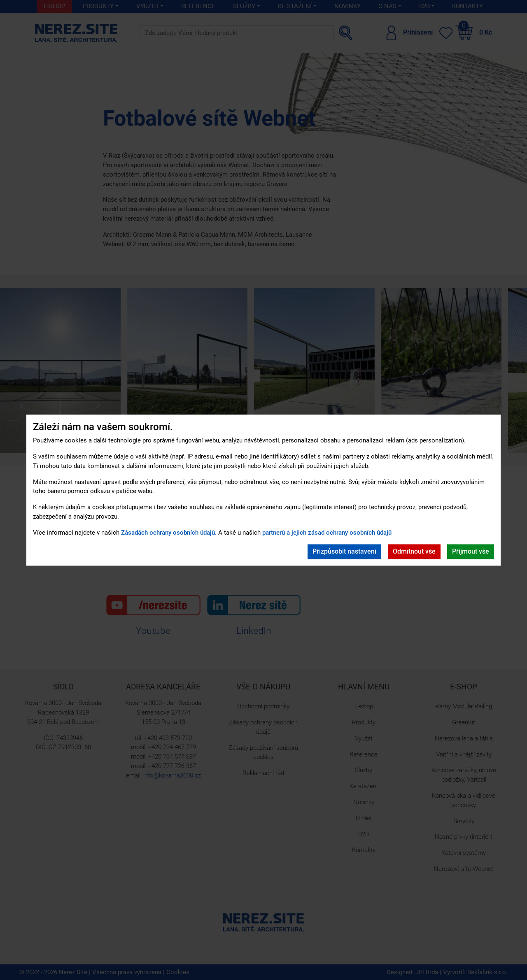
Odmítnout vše (414, 551)
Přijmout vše (471, 551)
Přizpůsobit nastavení (344, 551)
